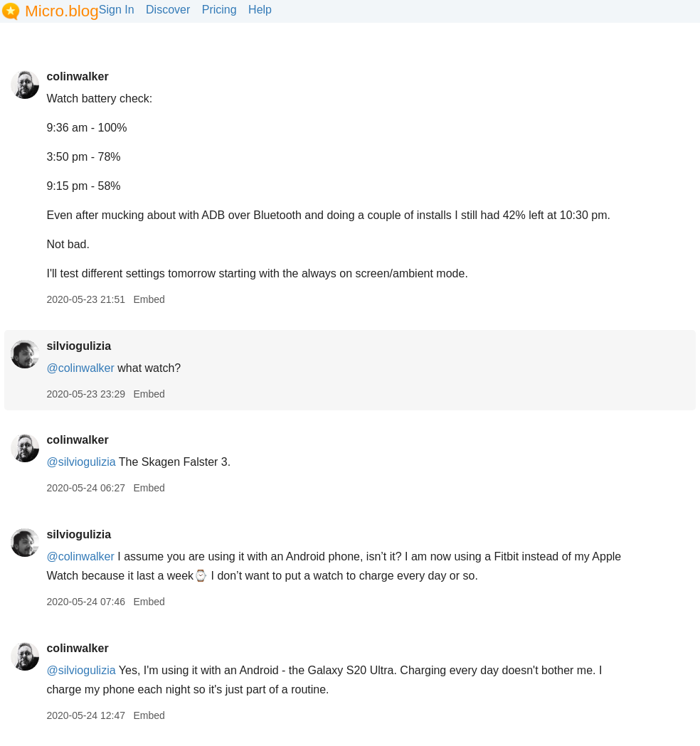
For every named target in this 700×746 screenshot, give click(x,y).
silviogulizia (79, 346)
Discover (168, 10)
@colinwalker (80, 368)
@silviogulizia (81, 462)
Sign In (117, 10)
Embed (149, 299)
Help (260, 10)
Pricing (219, 10)
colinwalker (77, 76)
